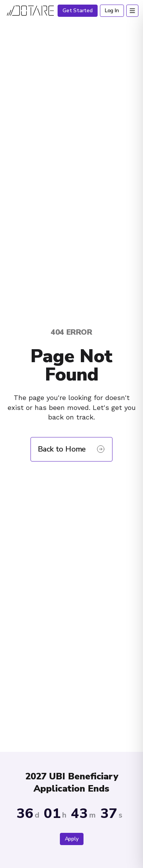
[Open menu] (132, 11)
